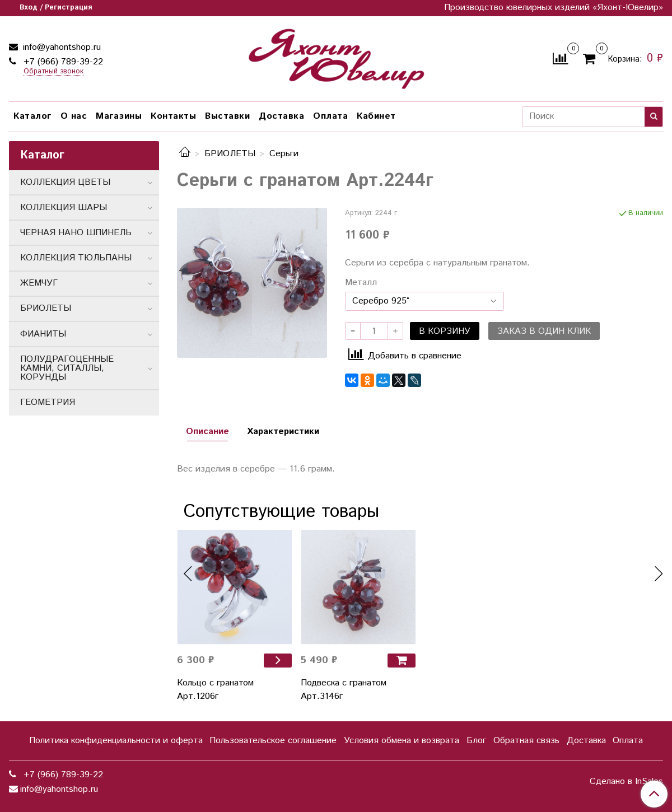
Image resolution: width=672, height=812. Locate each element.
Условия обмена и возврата (402, 741)
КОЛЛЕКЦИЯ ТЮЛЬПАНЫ (76, 258)
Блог (476, 741)
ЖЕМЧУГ (39, 283)
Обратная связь (526, 741)
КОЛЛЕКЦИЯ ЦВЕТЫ (65, 182)
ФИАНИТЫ (43, 334)
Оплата (330, 116)
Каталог (32, 116)
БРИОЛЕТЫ (230, 154)
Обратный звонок (53, 72)
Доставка (281, 116)
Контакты (173, 116)
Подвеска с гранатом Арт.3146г (344, 690)
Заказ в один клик (544, 331)
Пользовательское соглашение (273, 741)
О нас (74, 116)
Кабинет (376, 116)
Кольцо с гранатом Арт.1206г (215, 690)
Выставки (227, 116)
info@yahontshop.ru (60, 47)
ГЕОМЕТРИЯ (48, 402)
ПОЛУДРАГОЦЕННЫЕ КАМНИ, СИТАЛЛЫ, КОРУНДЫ (67, 368)
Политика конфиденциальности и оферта (116, 741)
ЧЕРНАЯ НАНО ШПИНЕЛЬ (76, 233)
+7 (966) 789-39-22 (62, 62)
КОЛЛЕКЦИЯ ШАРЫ (64, 207)
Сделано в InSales (626, 782)
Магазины (119, 116)
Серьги (284, 154)
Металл (361, 283)
